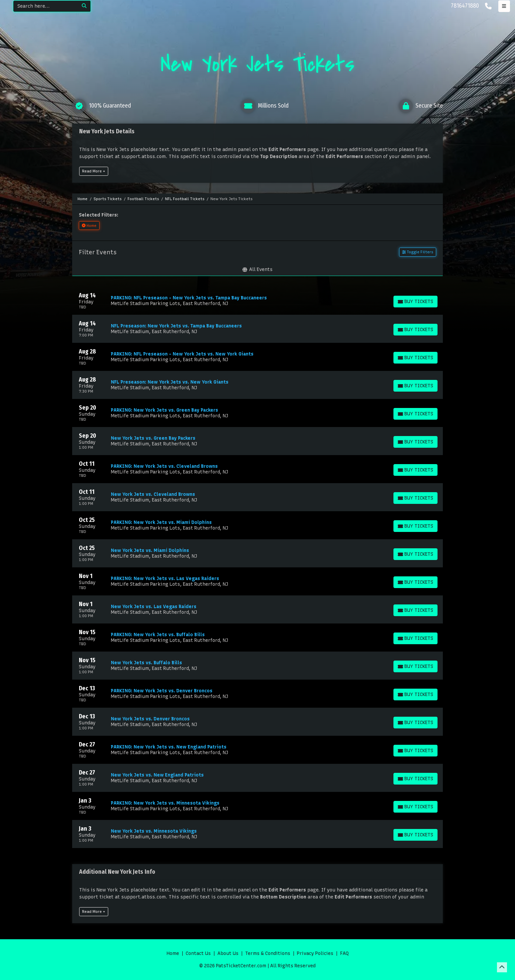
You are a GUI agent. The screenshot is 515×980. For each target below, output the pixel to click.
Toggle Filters (418, 252)
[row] (257, 301)
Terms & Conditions (268, 953)
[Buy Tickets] (415, 302)
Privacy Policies (315, 953)
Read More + (94, 171)
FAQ (344, 953)
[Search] (46, 6)
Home (173, 953)
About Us (228, 953)
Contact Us (198, 953)
